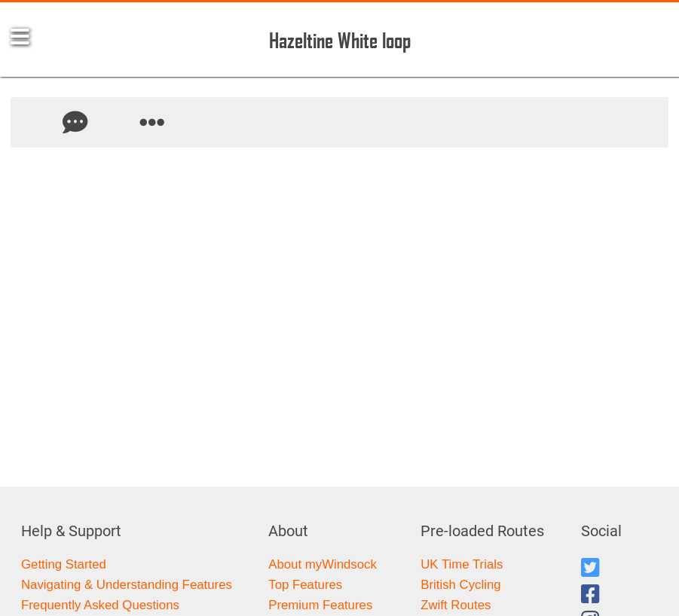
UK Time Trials (462, 564)
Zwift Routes (456, 605)
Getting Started (64, 564)
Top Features (305, 585)
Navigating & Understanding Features (127, 585)
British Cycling (460, 585)
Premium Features (320, 605)
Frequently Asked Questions (100, 605)
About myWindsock (323, 564)
